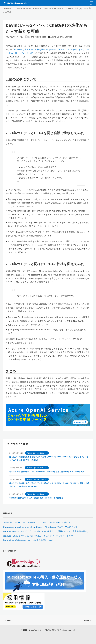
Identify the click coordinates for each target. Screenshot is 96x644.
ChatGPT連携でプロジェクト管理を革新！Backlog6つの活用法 (36, 498)
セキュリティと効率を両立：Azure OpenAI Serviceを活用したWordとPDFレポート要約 (47, 472)
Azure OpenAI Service (61, 37)
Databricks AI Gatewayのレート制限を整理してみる (28, 540)
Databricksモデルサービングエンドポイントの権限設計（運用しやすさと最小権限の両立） (46, 531)
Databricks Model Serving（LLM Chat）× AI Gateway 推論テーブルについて (40, 527)
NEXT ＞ (88, 620)
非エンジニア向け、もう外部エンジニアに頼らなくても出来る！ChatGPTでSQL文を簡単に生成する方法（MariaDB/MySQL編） (49, 485)
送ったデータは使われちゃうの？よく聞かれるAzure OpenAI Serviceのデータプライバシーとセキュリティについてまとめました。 (49, 458)
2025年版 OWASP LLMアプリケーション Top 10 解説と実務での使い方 (37, 522)
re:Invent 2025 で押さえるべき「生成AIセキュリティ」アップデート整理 (38, 536)
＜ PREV (8, 620)
